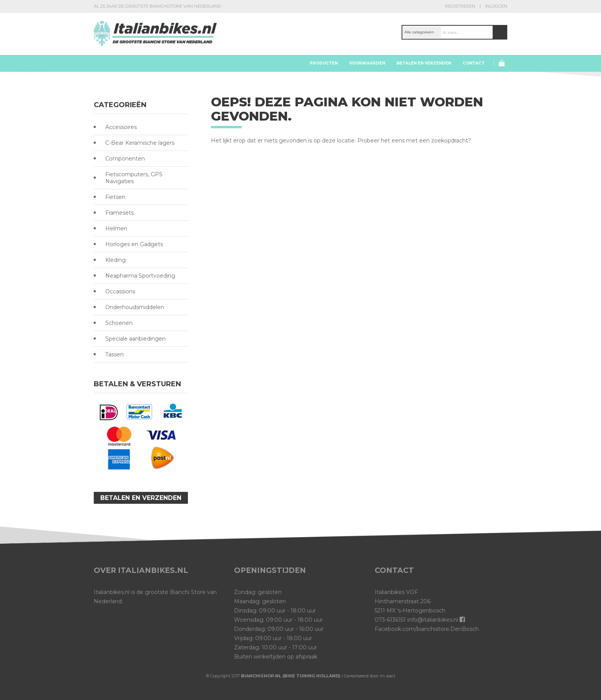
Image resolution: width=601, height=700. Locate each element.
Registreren (460, 6)
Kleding (115, 260)
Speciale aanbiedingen (135, 339)
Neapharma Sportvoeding (140, 276)
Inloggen (496, 6)
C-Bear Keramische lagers (140, 143)
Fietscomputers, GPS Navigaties (134, 178)
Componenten (125, 159)
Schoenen (119, 323)
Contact (474, 63)
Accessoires (121, 127)
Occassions (120, 291)
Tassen (115, 354)
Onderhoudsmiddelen (135, 307)
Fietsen (115, 197)
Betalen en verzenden (424, 63)
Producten (324, 63)
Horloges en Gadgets (134, 244)
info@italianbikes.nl (433, 620)
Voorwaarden (367, 63)
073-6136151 (390, 620)
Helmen (116, 228)
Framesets (120, 213)
